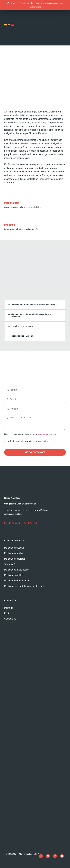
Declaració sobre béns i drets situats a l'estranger (34, 305)
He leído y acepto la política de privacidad (27, 441)
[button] (63, 17)
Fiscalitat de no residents (23, 326)
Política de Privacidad (47, 434)
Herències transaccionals (23, 336)
